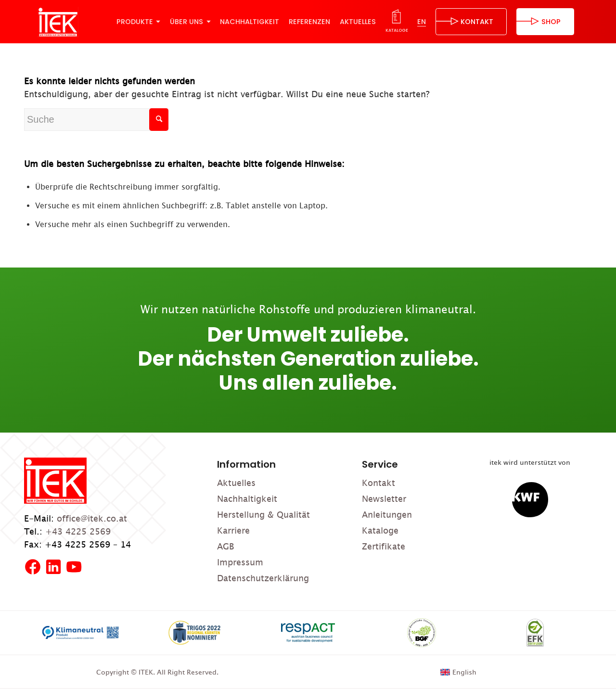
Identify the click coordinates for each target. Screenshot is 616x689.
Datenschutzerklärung (263, 578)
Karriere (233, 530)
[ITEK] (58, 22)
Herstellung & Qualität (263, 515)
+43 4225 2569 (78, 531)
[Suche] (96, 120)
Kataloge (380, 530)
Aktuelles (236, 483)
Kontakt (379, 483)
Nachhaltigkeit (247, 499)
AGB (225, 546)
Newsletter (384, 499)
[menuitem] (138, 22)
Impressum (240, 562)
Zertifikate (384, 546)
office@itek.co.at (92, 518)
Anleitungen (387, 515)
